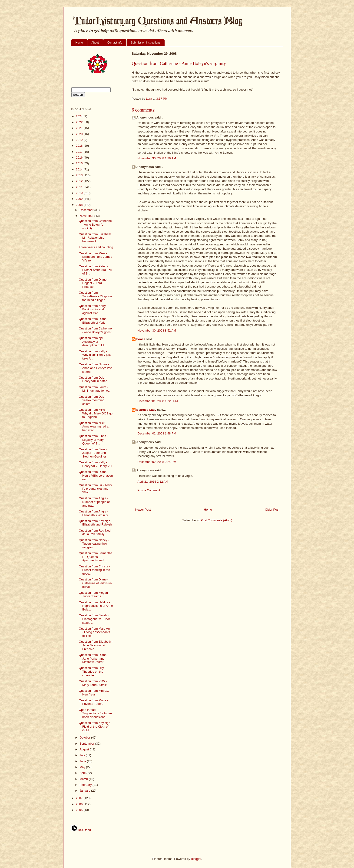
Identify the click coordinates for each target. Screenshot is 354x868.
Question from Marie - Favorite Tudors (93, 702)
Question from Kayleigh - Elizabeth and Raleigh (95, 523)
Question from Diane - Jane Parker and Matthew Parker (94, 658)
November (87, 216)
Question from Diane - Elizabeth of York (94, 321)
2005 (80, 810)
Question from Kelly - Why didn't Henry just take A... (95, 355)
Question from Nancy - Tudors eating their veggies (94, 544)
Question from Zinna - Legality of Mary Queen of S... (93, 440)
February (86, 785)
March (84, 779)
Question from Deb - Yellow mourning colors (92, 400)
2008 (80, 205)
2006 (80, 804)
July (83, 755)
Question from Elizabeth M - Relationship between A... (95, 238)
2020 (80, 134)
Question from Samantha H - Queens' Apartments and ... (96, 557)
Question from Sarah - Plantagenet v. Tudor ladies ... (94, 619)
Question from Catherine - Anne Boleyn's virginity (95, 224)
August (85, 749)
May (83, 767)
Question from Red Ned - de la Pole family (96, 532)
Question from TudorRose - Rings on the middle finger (95, 296)
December (87, 210)
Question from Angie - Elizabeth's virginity (93, 513)
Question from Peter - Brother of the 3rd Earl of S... (95, 270)
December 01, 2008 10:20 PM (158, 401)
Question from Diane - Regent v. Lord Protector (94, 283)
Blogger (196, 859)
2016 (80, 158)
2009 (80, 199)
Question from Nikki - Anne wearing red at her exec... (94, 427)
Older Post (272, 510)
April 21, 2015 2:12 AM (153, 482)
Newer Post (143, 510)
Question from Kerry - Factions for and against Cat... (93, 309)
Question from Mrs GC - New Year (95, 693)
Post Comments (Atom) (217, 520)
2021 (80, 128)
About (95, 43)
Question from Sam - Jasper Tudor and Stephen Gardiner (93, 453)
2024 (80, 116)
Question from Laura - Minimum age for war (95, 389)
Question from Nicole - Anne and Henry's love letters (96, 368)
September (87, 744)
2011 (80, 187)
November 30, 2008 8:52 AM (157, 331)
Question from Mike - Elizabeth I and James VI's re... (95, 257)
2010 (80, 193)
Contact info (115, 43)
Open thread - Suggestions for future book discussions (95, 713)
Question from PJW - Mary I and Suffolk (93, 683)
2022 (80, 122)
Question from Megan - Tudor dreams (94, 595)
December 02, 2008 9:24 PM (157, 462)
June (83, 761)
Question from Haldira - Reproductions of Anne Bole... (96, 606)
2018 (80, 146)
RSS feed (81, 830)
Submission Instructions (146, 43)
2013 (80, 175)
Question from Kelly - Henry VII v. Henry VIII (95, 464)
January (85, 791)
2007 (80, 798)
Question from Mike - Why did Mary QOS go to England (96, 413)
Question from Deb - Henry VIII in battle (93, 379)
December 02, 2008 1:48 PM (157, 433)
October (85, 737)
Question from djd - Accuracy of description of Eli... (93, 342)
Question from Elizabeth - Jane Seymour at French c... (96, 645)
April (83, 773)
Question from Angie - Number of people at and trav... (94, 502)
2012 (80, 181)
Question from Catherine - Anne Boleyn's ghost (95, 330)
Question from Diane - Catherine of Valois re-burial (95, 583)
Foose (141, 339)
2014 (80, 169)
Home (79, 43)
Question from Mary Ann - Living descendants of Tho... (95, 632)
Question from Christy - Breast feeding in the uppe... (94, 570)
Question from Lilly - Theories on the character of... (92, 671)
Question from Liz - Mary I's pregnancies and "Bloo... (95, 489)
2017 (80, 152)
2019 (80, 140)
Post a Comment (149, 490)
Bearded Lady (146, 410)
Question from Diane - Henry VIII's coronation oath (96, 475)
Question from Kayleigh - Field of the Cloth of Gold (95, 726)
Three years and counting (96, 247)
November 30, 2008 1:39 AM (157, 158)
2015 (80, 163)
